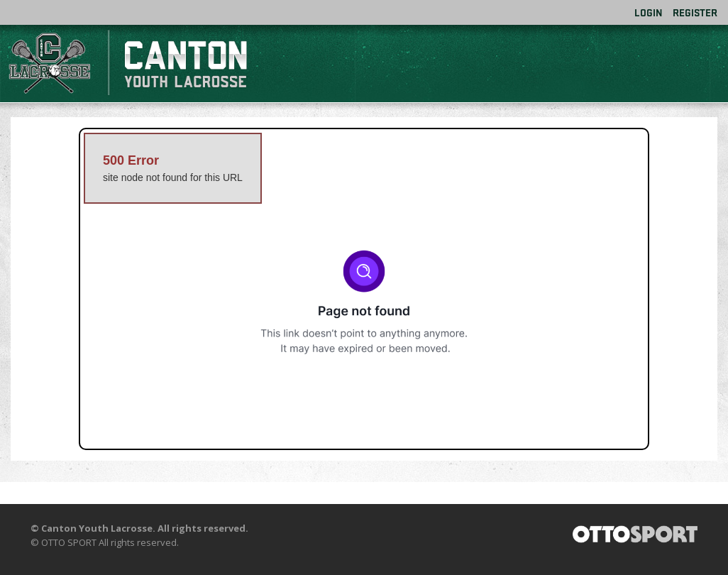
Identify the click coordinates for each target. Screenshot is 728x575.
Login (649, 12)
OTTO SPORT (69, 542)
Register (695, 12)
